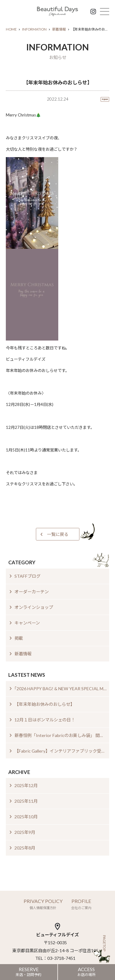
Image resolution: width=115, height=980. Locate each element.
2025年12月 (26, 785)
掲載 (19, 638)
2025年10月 (26, 817)
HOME (11, 29)
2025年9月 (25, 832)
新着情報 (59, 29)
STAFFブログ (27, 576)
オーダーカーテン (32, 592)
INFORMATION (34, 29)
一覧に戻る (58, 534)
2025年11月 (26, 801)
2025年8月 (25, 848)
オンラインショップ (34, 607)
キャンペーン (27, 623)
